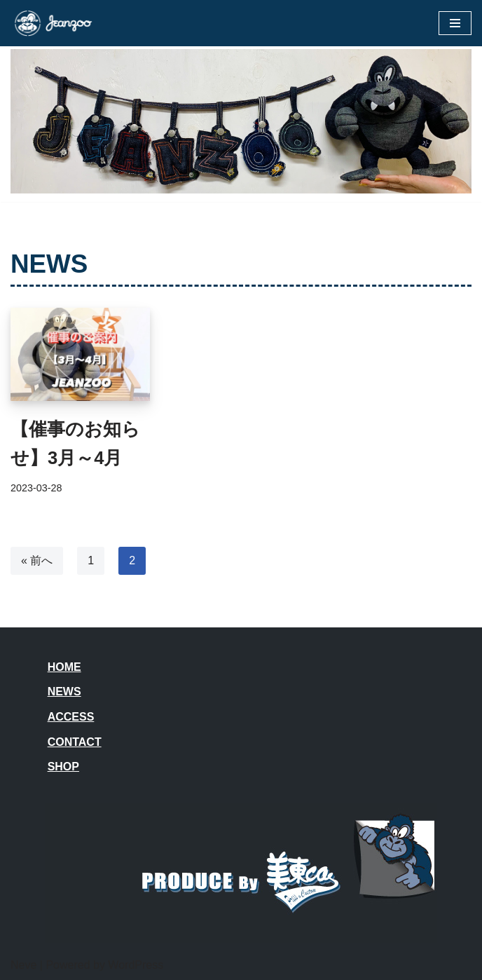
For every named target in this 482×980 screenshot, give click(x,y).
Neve (23, 965)
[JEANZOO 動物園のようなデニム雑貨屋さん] (53, 23)
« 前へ (37, 560)
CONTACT (75, 742)
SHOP (63, 767)
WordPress (136, 965)
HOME (64, 667)
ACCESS (71, 717)
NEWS (64, 692)
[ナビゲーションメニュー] (455, 23)
